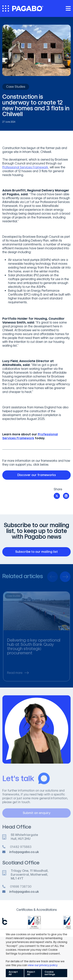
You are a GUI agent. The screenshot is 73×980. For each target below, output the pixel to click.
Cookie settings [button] (50, 973)
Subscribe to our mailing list (41, 552)
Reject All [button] (31, 973)
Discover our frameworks (42, 475)
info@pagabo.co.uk (24, 854)
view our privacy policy (43, 965)
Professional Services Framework (25, 167)
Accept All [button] (13, 973)
